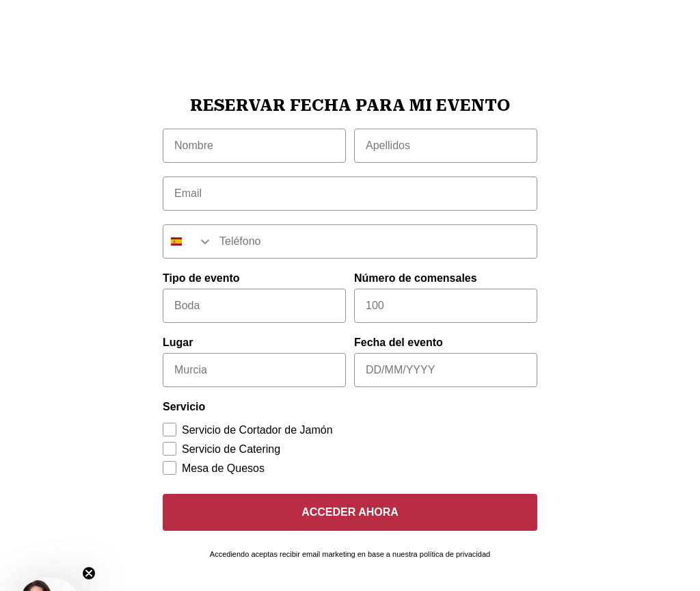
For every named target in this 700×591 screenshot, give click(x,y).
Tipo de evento (201, 278)
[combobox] (188, 241)
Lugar (178, 342)
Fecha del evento (399, 342)
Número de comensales (416, 278)
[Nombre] (254, 146)
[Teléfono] (375, 241)
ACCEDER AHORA (350, 512)
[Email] (350, 194)
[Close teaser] (89, 573)
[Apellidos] (446, 146)
